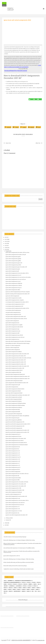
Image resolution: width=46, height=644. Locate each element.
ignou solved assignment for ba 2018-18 (14, 441)
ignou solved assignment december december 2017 (17, 354)
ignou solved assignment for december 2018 (16, 439)
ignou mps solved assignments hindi (14, 393)
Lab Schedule (19, 586)
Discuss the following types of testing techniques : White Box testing (19, 559)
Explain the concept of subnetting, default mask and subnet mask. (19, 569)
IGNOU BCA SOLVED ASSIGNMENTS (21, 640)
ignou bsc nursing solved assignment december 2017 (18, 294)
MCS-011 (25, 586)
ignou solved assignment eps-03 (13, 467)
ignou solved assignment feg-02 (13, 434)
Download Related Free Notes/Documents (16, 71)
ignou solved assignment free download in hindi (17, 445)
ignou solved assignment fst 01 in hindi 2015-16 (16, 443)
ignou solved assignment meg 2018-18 (14, 335)
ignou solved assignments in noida (13, 298)
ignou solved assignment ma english (14, 325)
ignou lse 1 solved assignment (12, 348)
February (8, 518)
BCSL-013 (10, 584)
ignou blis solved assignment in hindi (14, 381)
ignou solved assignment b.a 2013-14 (12, 556)
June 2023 (6, 586)
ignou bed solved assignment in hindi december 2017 (18, 376)
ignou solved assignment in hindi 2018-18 (15, 389)
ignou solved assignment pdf (12, 271)
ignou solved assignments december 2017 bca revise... (18, 252)
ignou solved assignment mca (12, 339)
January (8, 520)
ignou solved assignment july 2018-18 (14, 370)
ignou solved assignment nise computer (15, 300)
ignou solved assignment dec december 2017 (16, 484)
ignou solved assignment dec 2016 (13, 488)
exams (35, 584)
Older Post (38, 143)
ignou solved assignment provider (13, 265)
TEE (36, 591)
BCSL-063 (25, 584)
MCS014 (29, 588)
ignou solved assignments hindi (13, 412)
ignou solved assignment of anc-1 (13, 281)
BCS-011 (24, 582)
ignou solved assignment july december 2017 (16, 362)
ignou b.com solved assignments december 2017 (17, 515)
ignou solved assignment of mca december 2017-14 (17, 273)
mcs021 (5, 590)
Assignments (10, 581)
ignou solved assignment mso (12, 323)
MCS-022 (10, 588)
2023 (6, 239)
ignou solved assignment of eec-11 (13, 275)
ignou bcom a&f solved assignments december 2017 (17, 430)
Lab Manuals (12, 586)
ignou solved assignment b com (13, 498)
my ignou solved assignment (12, 321)
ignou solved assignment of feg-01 (13, 288)
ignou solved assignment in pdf (13, 385)
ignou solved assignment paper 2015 (14, 263)
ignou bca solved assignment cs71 (13, 494)
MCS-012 (30, 586)
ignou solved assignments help (13, 410)
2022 (6, 241)
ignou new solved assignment (12, 296)
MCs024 (14, 590)
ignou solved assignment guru (12, 418)
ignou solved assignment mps (12, 329)
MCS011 (15, 588)
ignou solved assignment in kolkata (14, 352)
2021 (6, 244)
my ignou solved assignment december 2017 (16, 317)
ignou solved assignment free (12, 449)
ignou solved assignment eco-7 (13, 463)
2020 (6, 246)
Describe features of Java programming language (15, 537)
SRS (32, 591)
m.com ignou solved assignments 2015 (14, 306)
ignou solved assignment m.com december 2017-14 (17, 500)
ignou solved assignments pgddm (13, 259)
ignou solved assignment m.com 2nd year (15, 503)
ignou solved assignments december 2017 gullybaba (17, 416)
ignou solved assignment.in (12, 387)
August (7, 251)
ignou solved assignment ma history (14, 408)
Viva (5, 593)
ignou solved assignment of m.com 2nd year (16, 279)
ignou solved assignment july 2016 (13, 372)
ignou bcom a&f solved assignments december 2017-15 (18, 424)
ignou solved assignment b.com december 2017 (16, 496)
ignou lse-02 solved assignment (13, 346)
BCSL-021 (15, 584)
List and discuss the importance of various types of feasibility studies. (19, 548)
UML (39, 591)
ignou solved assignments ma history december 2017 (18, 395)
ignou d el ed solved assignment (13, 472)
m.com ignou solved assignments (13, 310)
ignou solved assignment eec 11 (13, 465)
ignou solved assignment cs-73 (13, 507)
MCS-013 (35, 586)
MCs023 (10, 590)
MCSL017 (10, 591)
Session (23, 591)
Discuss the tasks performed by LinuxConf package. (15, 566)
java (39, 584)
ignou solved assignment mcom (13, 331)
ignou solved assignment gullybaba (14, 420)
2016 (6, 523)
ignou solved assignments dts (12, 476)
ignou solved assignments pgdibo (13, 261)
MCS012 (20, 588)
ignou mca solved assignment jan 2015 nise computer (18, 292)
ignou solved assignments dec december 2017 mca (17, 474)
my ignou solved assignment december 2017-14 (16, 319)
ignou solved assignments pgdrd (13, 257)
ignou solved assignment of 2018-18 (14, 286)
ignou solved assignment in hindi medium (15, 405)
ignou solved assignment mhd (12, 333)
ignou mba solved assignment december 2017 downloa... (18, 341)
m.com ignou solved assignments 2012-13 (15, 304)
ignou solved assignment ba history (14, 401)
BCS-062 (34, 582)
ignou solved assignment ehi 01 (13, 470)
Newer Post (8, 143)
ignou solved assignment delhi (13, 480)
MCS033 (28, 590)
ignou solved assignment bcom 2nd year (15, 505)
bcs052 (5, 584)
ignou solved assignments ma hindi (14, 397)
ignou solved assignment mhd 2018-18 (14, 327)
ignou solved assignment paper (13, 269)
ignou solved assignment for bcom (13, 436)
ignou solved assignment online (13, 290)
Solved (28, 591)
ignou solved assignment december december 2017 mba (18, 358)
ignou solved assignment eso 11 (13, 451)
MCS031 (19, 590)
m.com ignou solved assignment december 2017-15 (17, 302)
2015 (6, 525)
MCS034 (33, 590)
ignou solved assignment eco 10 (13, 461)
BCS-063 (38, 582)
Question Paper (17, 591)
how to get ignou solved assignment (14, 414)
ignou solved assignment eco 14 (13, 459)
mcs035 (37, 590)
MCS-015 (5, 588)
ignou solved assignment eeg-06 (13, 457)
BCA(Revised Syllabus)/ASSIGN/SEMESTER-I (23, 581)
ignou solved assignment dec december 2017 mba (17, 482)
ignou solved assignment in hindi (13, 391)
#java (5, 581)
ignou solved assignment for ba (13, 447)
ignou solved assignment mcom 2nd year (15, 337)
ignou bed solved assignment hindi (14, 399)
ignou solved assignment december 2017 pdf (16, 255)
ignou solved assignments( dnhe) (13, 478)
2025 (6, 237)
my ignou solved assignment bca (13, 312)
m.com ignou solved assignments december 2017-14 (17, 308)
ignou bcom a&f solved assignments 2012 (15, 426)
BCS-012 (29, 582)
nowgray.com (41, 640)
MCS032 (24, 590)
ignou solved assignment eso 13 (13, 455)
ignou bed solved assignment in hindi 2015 (15, 374)
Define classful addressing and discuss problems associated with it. (19, 562)
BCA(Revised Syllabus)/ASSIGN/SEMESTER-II (12, 582)
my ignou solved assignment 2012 (13, 315)
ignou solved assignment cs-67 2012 (14, 511)
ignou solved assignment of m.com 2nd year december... (18, 277)
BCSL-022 (20, 584)
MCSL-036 (5, 591)
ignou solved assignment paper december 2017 (16, 267)
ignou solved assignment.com (12, 513)
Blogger (26, 600)
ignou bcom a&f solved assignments (14, 428)
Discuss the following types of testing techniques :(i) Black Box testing (19, 540)
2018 (6, 248)
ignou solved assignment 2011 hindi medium (16, 403)
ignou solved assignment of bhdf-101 (14, 284)
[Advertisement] (23, 31)
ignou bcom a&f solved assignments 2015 (15, 422)
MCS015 (33, 588)
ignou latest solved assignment (13, 350)
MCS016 (38, 588)
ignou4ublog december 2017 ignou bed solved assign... (18, 343)
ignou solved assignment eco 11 (13, 453)
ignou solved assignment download (14, 492)
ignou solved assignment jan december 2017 (16, 356)
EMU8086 (30, 584)
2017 (6, 250)
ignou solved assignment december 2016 (15, 368)
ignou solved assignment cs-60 (13, 509)
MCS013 (24, 588)
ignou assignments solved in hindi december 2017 (17, 383)
